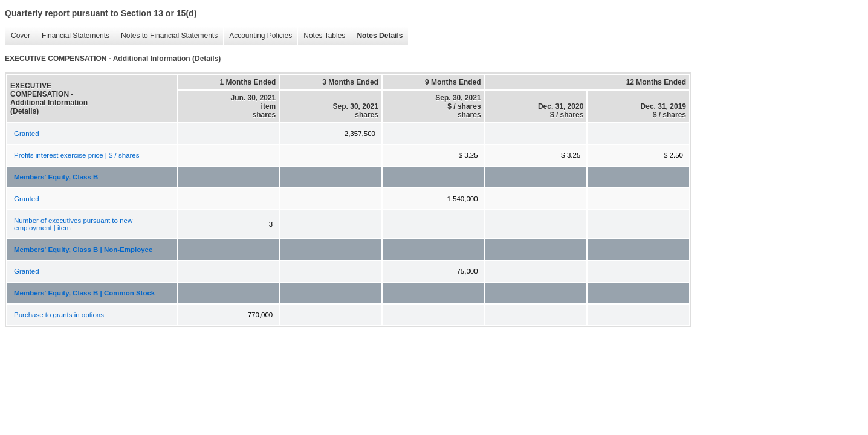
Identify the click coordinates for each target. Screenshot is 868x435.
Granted (27, 134)
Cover (18, 36)
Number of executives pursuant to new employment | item (73, 224)
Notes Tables (321, 36)
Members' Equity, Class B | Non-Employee (83, 250)
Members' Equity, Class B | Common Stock (84, 293)
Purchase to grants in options (59, 315)
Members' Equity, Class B (56, 177)
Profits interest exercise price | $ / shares (77, 155)
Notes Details (377, 36)
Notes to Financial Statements (166, 36)
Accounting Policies (257, 36)
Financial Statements (73, 36)
